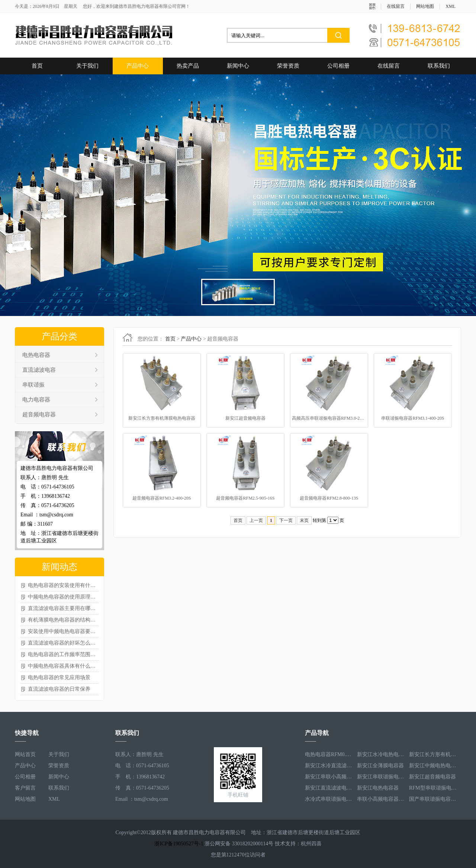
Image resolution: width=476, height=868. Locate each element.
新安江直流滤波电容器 (329, 788)
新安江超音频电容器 (245, 418)
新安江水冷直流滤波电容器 (329, 766)
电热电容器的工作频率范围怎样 (63, 654)
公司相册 (338, 66)
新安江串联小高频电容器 (329, 777)
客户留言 (25, 788)
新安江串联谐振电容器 (381, 777)
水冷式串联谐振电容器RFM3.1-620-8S (329, 799)
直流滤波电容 (39, 370)
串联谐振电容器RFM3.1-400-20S (413, 418)
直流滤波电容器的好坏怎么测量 (63, 643)
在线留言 (396, 6)
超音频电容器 (39, 414)
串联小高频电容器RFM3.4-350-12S (381, 799)
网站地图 (425, 6)
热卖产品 (188, 66)
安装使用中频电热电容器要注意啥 (63, 631)
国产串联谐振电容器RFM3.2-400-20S (433, 799)
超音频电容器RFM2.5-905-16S (245, 498)
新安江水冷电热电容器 (381, 754)
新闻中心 (238, 66)
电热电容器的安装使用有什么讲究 (63, 585)
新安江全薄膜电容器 (380, 766)
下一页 (286, 520)
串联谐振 (33, 385)
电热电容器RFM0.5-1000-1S (329, 754)
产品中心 (138, 66)
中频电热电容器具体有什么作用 (63, 666)
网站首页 (25, 754)
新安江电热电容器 (378, 788)
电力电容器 (36, 400)
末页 (304, 520)
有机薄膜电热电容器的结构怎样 (63, 620)
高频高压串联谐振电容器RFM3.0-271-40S (329, 418)
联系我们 (439, 66)
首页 (37, 66)
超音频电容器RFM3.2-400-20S (162, 498)
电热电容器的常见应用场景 (59, 677)
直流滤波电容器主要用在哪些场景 (63, 608)
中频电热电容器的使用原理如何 (63, 597)
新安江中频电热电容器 (433, 766)
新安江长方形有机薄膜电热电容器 (162, 418)
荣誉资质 (288, 66)
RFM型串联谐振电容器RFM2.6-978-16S (433, 788)
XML (451, 6)
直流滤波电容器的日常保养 (59, 689)
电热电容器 (36, 355)
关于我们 (87, 66)
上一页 (256, 520)
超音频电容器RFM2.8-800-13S (329, 498)
